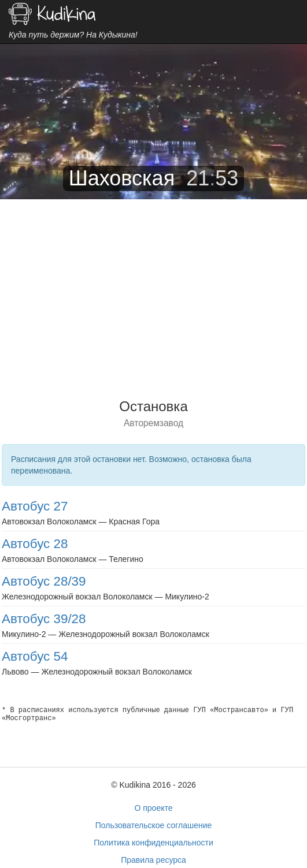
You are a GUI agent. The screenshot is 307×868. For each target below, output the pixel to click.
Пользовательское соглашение (154, 825)
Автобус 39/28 (44, 619)
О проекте (153, 808)
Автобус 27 (35, 506)
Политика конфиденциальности (153, 843)
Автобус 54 (35, 656)
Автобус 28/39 (44, 581)
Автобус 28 (35, 544)
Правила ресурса (153, 860)
